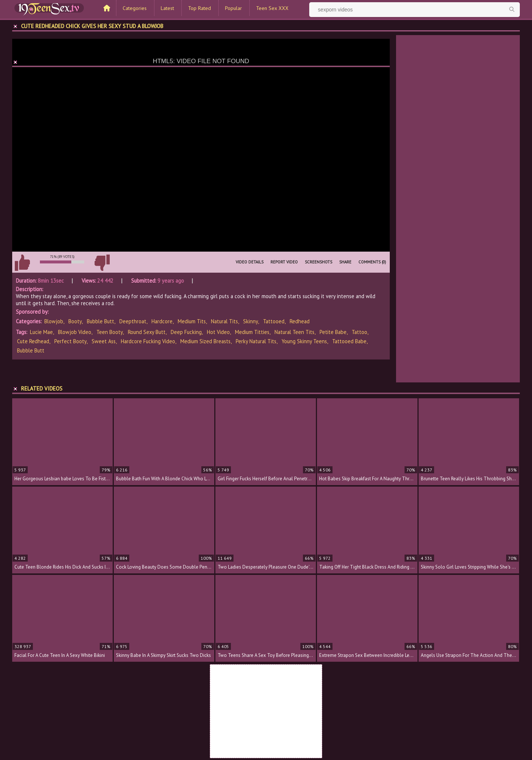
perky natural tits (256, 341)
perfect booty (70, 341)
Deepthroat (133, 321)
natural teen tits (294, 332)
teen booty (110, 332)
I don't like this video (102, 263)
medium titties (252, 332)
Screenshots (318, 262)
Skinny (250, 321)
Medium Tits (192, 321)
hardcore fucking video (148, 341)
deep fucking (186, 332)
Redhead (300, 321)
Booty (75, 321)
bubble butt (31, 350)
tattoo (359, 332)
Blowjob (54, 321)
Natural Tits (224, 321)
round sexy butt (147, 332)
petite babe (333, 332)
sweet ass (104, 341)
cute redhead (33, 341)
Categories (135, 8)
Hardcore (162, 321)
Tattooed (274, 321)
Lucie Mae (41, 332)
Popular (233, 8)
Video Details (250, 262)
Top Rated (199, 8)
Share (345, 262)
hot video (218, 332)
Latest (167, 8)
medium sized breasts (205, 341)
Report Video (284, 262)
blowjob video (75, 332)
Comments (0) (372, 262)
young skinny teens (304, 341)
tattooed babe (349, 341)
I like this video (22, 263)
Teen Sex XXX (272, 8)
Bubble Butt (100, 321)
